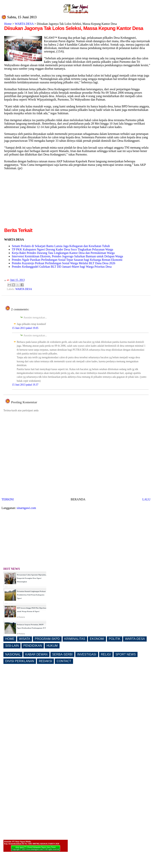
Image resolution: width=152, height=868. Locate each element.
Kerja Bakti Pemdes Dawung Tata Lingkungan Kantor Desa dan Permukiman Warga (63, 253)
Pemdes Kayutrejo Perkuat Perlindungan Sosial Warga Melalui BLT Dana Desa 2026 (64, 263)
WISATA (25, 639)
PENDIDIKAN (33, 646)
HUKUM (52, 646)
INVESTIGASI (87, 654)
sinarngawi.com (26, 508)
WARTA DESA (24, 24)
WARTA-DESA (135, 639)
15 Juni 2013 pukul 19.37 (25, 385)
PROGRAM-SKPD (47, 639)
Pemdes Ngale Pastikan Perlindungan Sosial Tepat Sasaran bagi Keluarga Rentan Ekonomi (67, 260)
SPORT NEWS (126, 654)
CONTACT (64, 661)
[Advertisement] (36, 200)
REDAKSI (45, 661)
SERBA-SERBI (62, 654)
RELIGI (106, 654)
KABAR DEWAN (37, 654)
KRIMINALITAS (75, 639)
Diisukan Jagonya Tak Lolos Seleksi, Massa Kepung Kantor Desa (74, 28)
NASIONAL (13, 654)
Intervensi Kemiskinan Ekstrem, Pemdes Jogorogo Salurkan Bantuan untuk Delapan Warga (67, 256)
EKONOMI (97, 639)
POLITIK (115, 639)
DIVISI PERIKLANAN (20, 661)
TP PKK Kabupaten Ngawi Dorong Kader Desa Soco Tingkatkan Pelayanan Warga (62, 249)
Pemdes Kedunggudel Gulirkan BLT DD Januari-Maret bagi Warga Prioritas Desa (62, 267)
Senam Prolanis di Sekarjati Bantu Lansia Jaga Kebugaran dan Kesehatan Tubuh (61, 246)
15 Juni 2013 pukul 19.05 (25, 328)
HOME (10, 639)
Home (8, 24)
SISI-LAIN (12, 646)
